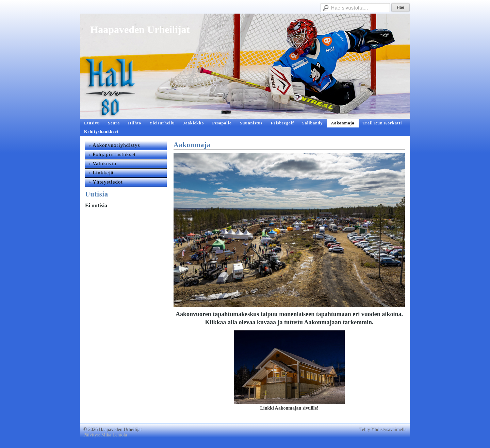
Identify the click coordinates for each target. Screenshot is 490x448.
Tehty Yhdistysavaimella (383, 429)
